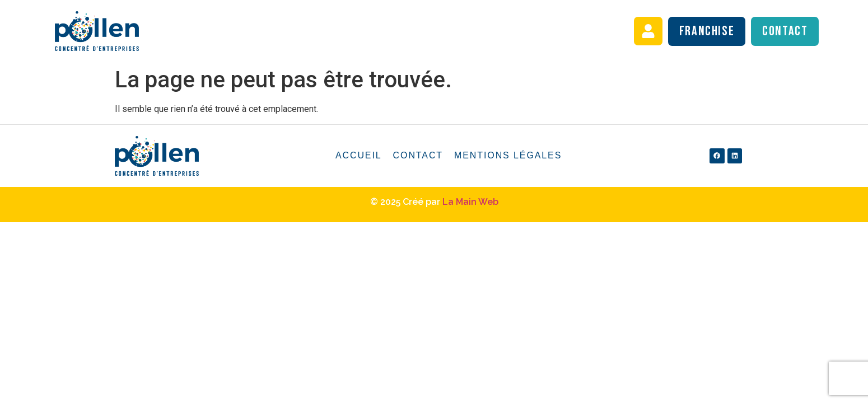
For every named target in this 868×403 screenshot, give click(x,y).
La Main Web (470, 202)
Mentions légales (508, 155)
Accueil (359, 155)
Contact (418, 155)
